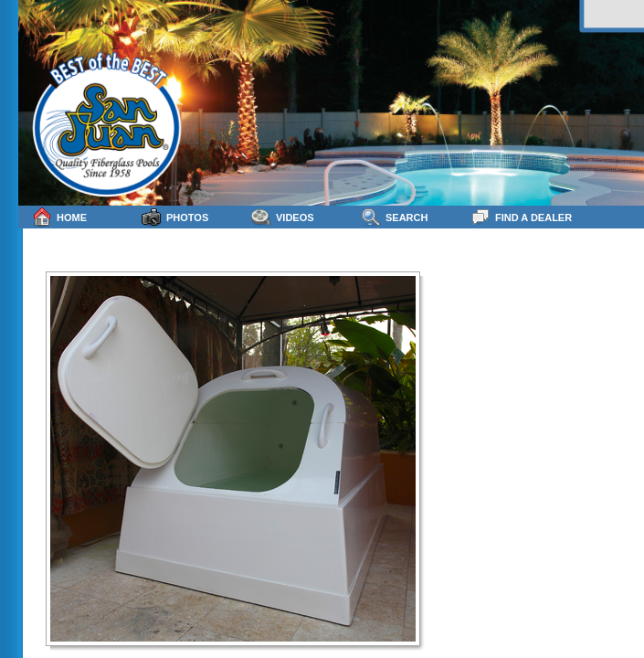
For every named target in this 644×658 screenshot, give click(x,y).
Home (59, 217)
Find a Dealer (521, 217)
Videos (283, 217)
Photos (175, 217)
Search (394, 217)
